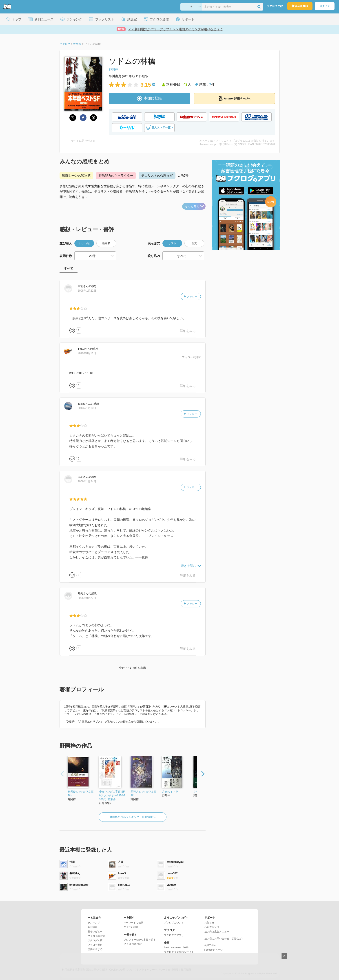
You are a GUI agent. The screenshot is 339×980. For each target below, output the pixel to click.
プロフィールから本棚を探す (140, 940)
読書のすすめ (95, 949)
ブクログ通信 (95, 945)
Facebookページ (214, 950)
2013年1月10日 (87, 408)
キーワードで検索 (133, 923)
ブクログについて (174, 923)
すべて (69, 268)
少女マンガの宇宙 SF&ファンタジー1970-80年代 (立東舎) (112, 795)
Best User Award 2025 (176, 947)
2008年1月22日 (87, 291)
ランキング (94, 923)
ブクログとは (275, 6)
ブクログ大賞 (95, 940)
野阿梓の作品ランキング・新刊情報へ (133, 817)
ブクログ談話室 (96, 936)
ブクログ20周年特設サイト (179, 952)
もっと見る (194, 206)
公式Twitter (210, 945)
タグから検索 (131, 927)
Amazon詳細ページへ (234, 98)
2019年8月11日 (87, 353)
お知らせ (209, 923)
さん (83, 286)
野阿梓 (113, 70)
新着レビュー (95, 932)
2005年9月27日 (87, 598)
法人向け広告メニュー (217, 932)
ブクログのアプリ (174, 935)
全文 (194, 243)
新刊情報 (93, 927)
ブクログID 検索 (133, 944)
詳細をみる (188, 331)
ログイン (325, 6)
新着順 (106, 243)
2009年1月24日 (87, 481)
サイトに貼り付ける (83, 141)
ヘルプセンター (213, 927)
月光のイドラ (170, 792)
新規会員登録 (300, 6)
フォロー (191, 297)
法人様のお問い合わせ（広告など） (224, 938)
